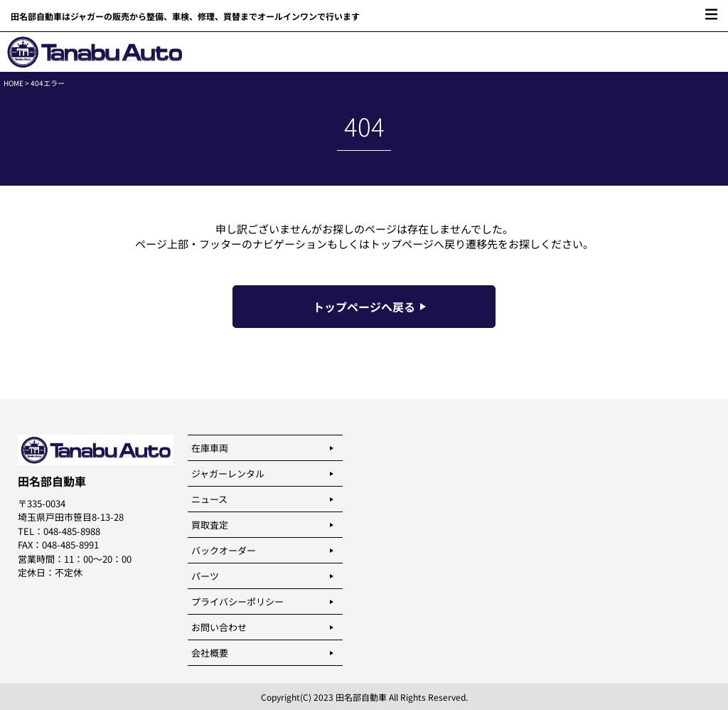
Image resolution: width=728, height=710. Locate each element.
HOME (14, 83)
